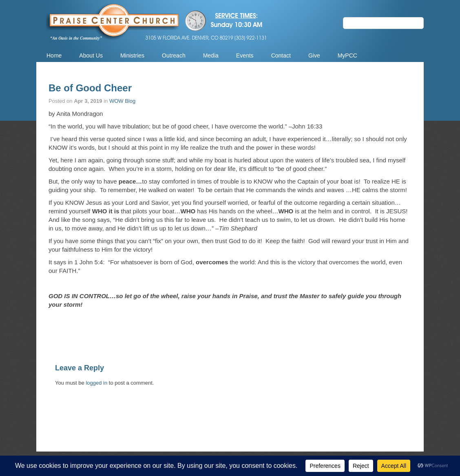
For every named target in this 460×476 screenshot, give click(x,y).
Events (245, 55)
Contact (281, 55)
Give (314, 55)
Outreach (174, 55)
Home (54, 55)
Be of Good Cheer (90, 88)
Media (211, 55)
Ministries (132, 55)
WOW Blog (122, 101)
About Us (91, 55)
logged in (96, 383)
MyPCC (347, 55)
